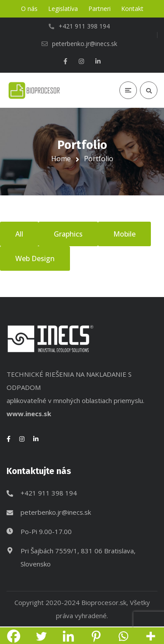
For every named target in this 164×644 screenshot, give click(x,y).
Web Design (35, 258)
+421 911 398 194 (49, 493)
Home (61, 159)
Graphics (68, 234)
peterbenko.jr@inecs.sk (56, 512)
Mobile (124, 234)
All (19, 234)
